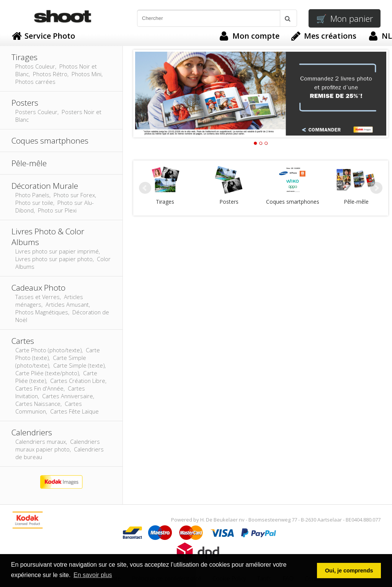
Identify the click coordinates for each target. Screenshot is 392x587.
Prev (145, 188)
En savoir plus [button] (93, 575)
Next (376, 188)
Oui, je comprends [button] (349, 571)
